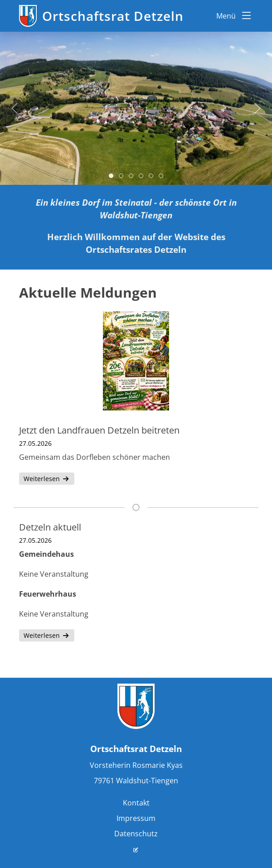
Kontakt (136, 803)
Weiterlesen (47, 479)
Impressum (136, 818)
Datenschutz (136, 834)
